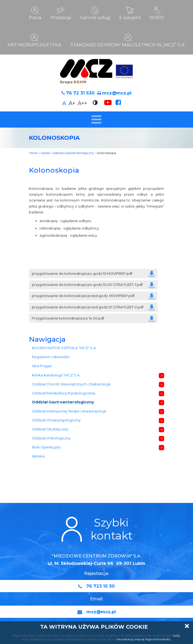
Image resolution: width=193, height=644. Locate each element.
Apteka (38, 456)
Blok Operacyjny (46, 447)
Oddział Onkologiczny (51, 438)
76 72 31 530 (80, 93)
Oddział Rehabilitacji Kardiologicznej (63, 393)
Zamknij (187, 626)
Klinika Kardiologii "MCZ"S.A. (56, 375)
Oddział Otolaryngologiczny (56, 420)
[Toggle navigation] (97, 119)
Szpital (45, 153)
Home (33, 153)
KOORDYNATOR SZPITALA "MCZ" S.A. (64, 348)
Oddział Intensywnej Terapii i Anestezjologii (69, 411)
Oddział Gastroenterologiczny (74, 153)
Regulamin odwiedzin (51, 357)
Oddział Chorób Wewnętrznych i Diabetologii (71, 384)
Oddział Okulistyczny (50, 429)
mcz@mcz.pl (117, 93)
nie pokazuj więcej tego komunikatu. (144, 639)
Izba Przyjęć (42, 366)
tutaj (176, 636)
